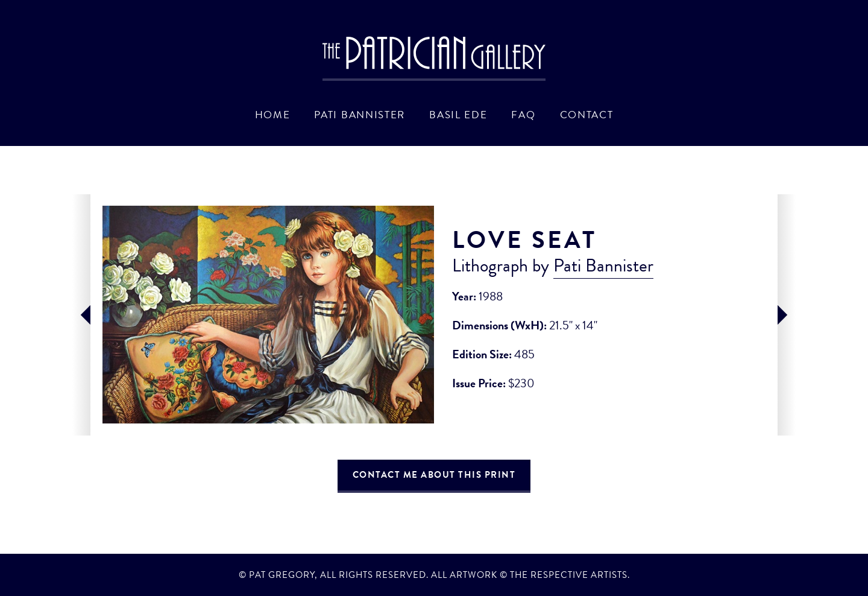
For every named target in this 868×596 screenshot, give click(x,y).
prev (81, 315)
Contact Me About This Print (434, 475)
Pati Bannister (360, 115)
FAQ (523, 115)
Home (273, 115)
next (787, 315)
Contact (587, 115)
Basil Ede (458, 115)
